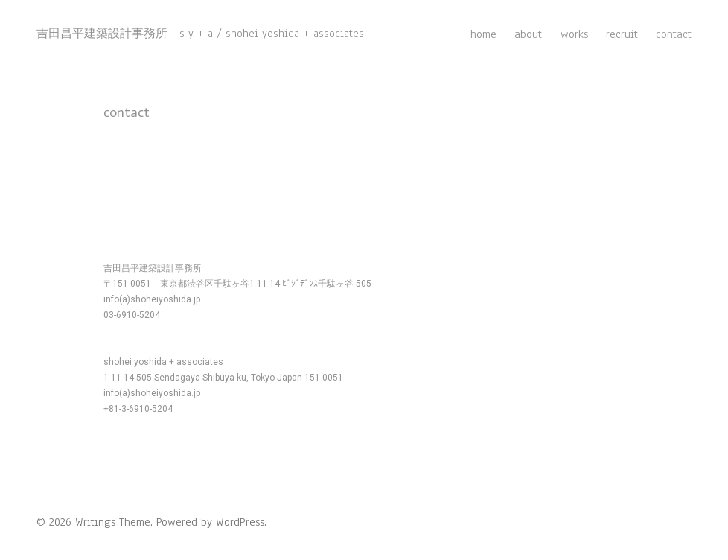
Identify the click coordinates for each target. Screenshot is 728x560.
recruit (622, 34)
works (574, 34)
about (528, 34)
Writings (95, 522)
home (483, 34)
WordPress (240, 522)
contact (674, 34)
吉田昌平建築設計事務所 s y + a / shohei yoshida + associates (200, 34)
